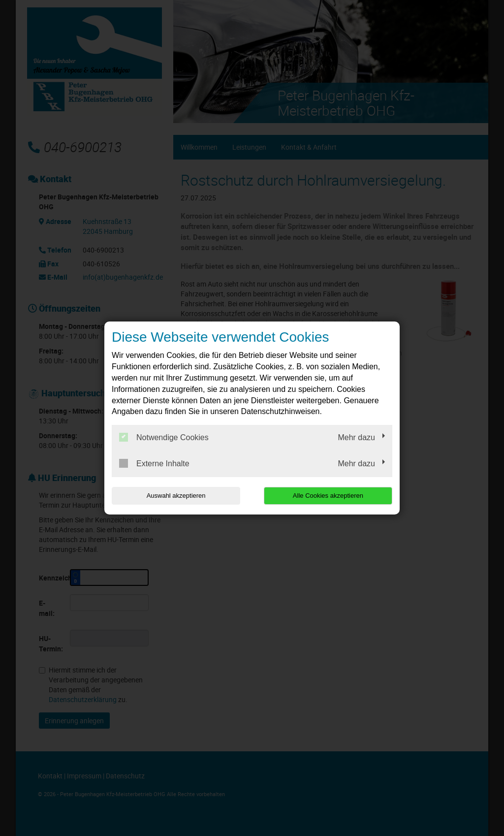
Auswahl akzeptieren (175, 496)
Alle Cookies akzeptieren (329, 496)
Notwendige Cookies (164, 437)
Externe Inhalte (154, 463)
